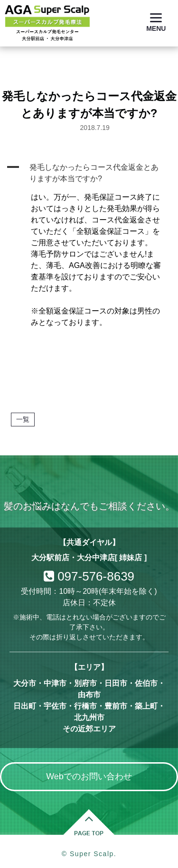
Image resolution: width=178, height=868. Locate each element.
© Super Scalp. (89, 854)
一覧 (23, 419)
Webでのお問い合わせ (89, 776)
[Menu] (156, 23)
